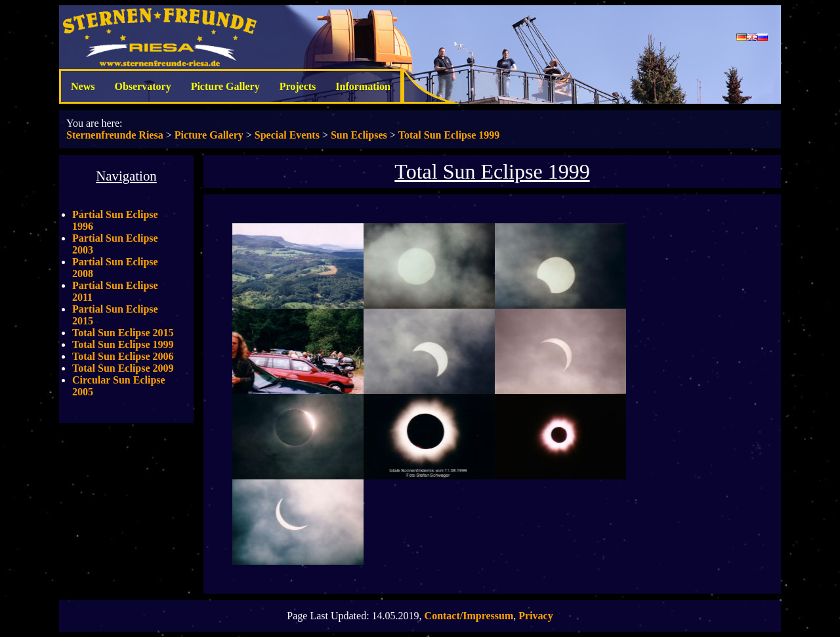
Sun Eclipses (359, 135)
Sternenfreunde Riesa (115, 135)
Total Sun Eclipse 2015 (123, 333)
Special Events (287, 135)
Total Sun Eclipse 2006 (123, 356)
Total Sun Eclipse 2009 (123, 368)
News (83, 86)
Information (363, 86)
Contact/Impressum (469, 616)
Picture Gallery (225, 86)
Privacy (535, 616)
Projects (298, 86)
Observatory (142, 86)
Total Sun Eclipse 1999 (449, 135)
